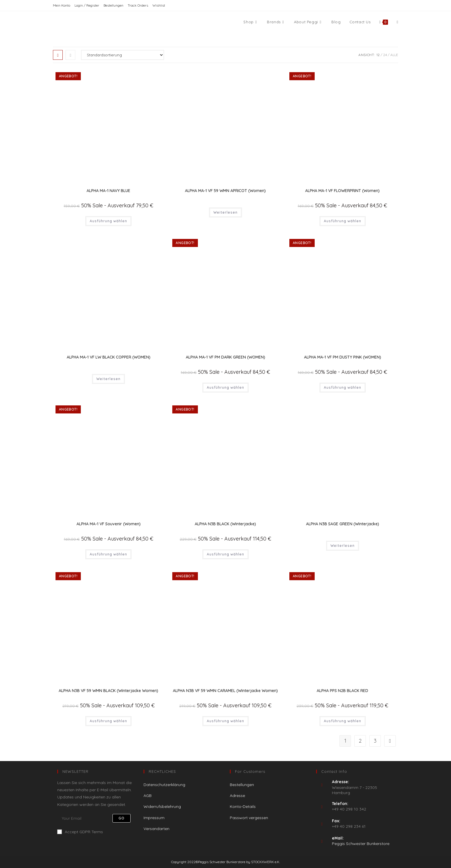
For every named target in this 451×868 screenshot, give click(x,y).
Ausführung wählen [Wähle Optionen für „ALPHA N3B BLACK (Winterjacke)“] (225, 554)
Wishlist (159, 5)
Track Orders (138, 5)
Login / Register (87, 5)
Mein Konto (62, 5)
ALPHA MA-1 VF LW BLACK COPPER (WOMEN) (109, 357)
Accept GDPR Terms (80, 832)
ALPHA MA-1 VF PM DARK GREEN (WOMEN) (225, 357)
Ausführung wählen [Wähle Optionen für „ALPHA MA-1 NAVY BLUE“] (108, 221)
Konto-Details (243, 806)
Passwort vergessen (249, 818)
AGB (148, 796)
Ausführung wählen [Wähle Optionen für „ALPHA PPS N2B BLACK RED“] (343, 721)
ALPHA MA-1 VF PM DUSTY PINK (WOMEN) (343, 357)
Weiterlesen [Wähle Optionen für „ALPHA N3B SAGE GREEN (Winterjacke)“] (343, 546)
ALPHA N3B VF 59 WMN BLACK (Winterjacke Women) (108, 691)
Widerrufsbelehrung (162, 806)
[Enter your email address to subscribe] (96, 818)
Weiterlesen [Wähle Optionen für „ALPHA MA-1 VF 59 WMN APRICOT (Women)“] (225, 212)
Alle (394, 55)
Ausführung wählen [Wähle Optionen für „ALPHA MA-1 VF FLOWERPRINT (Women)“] (343, 221)
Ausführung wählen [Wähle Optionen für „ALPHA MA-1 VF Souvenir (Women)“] (108, 554)
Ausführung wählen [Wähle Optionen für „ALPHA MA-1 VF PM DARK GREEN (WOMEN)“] (225, 387)
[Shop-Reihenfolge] (123, 55)
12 (378, 55)
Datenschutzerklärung (164, 785)
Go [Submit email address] (122, 818)
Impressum (154, 818)
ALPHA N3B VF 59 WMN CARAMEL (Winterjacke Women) (225, 691)
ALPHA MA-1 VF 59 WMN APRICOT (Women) (225, 191)
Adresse (237, 796)
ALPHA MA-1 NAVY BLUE (108, 191)
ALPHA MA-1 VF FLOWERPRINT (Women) (342, 191)
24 (385, 55)
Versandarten (156, 829)
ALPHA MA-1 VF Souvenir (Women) (109, 524)
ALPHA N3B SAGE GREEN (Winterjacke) (343, 524)
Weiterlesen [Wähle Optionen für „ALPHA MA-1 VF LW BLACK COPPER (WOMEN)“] (108, 379)
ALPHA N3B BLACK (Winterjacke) (225, 524)
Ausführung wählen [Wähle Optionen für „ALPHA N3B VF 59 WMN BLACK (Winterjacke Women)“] (108, 721)
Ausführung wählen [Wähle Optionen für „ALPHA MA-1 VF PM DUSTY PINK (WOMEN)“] (343, 387)
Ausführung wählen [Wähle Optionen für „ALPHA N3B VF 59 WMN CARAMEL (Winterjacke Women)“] (225, 721)
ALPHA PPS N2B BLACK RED (342, 691)
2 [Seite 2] (360, 741)
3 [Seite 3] (375, 741)
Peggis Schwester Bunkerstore (361, 844)
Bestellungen (113, 5)
